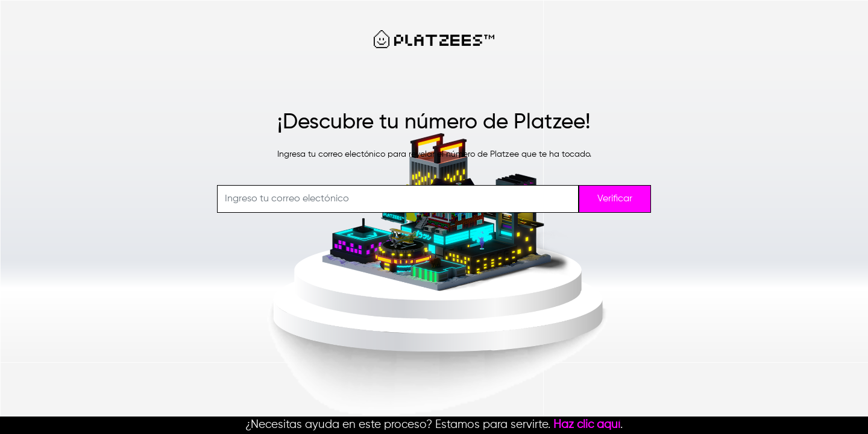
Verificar (615, 199)
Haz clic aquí (587, 425)
